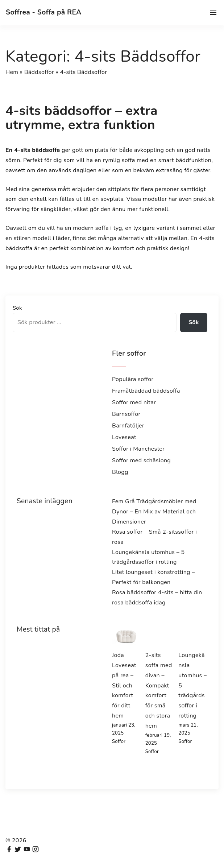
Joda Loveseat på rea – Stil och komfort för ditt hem (124, 685)
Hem (12, 72)
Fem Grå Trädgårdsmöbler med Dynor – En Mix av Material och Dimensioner (154, 512)
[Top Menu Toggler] (213, 13)
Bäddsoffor (39, 72)
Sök (17, 308)
